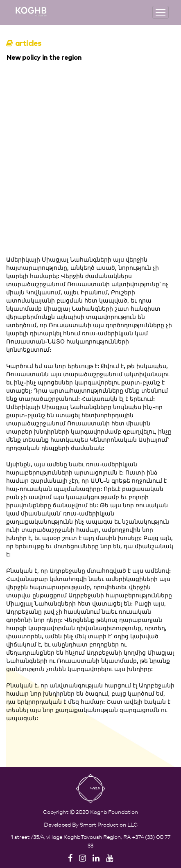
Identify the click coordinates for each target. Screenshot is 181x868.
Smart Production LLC (109, 824)
